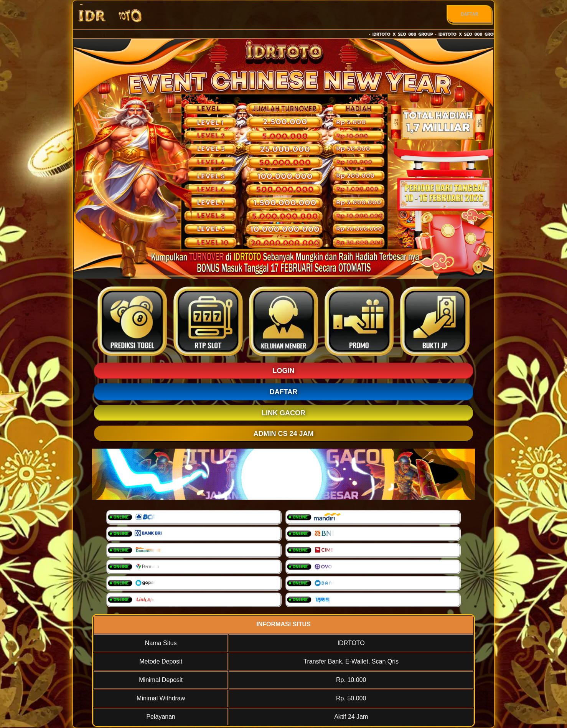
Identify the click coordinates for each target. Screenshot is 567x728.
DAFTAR (469, 14)
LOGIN (284, 371)
